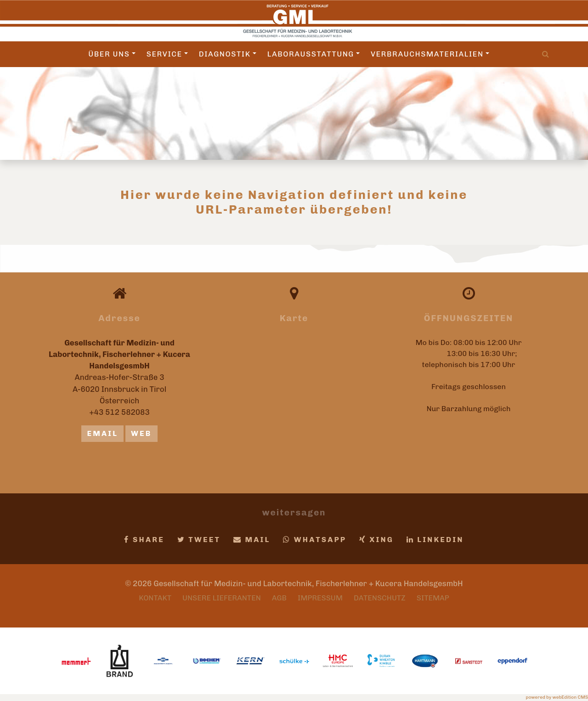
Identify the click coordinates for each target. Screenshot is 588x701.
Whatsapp (315, 540)
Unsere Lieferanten (222, 598)
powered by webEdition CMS (557, 697)
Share (144, 540)
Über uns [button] (112, 54)
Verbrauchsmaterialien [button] (430, 54)
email (102, 433)
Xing (376, 540)
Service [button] (167, 54)
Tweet (199, 540)
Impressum (320, 598)
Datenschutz (380, 598)
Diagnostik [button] (228, 54)
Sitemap (433, 598)
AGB (279, 598)
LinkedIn (435, 540)
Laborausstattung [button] (314, 54)
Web (141, 433)
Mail (252, 540)
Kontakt (155, 598)
